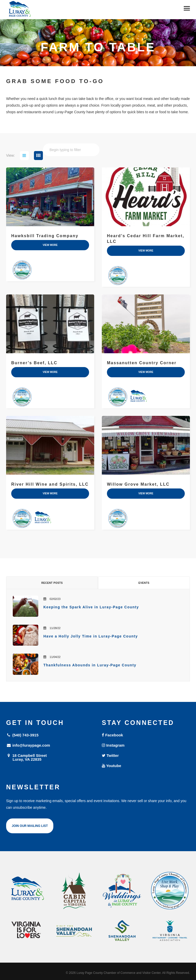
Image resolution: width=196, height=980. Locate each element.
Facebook (112, 735)
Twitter (110, 755)
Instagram (113, 745)
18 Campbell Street (50, 757)
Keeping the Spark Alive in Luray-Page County (91, 607)
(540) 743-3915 (22, 735)
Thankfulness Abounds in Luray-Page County (90, 665)
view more (50, 245)
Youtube (112, 766)
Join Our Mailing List (30, 826)
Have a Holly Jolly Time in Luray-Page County (91, 636)
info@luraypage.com (28, 745)
